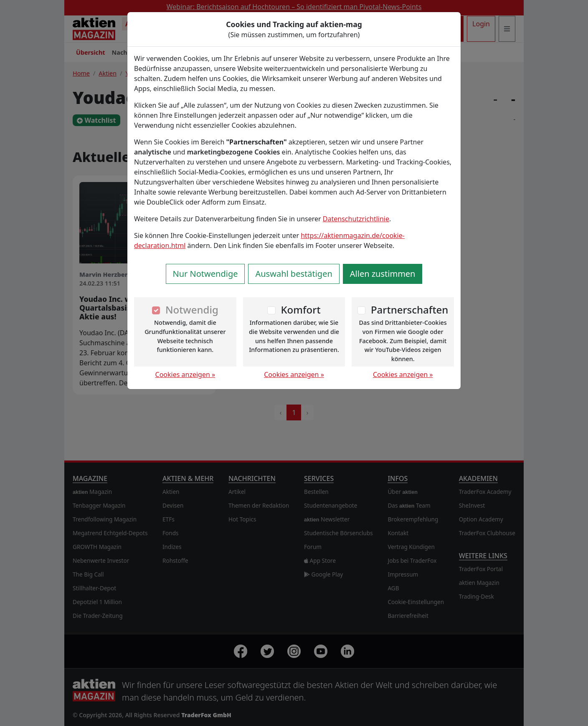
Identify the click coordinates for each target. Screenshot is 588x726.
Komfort (300, 310)
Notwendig (192, 310)
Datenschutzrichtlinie (356, 219)
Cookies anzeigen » (185, 374)
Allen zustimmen (383, 274)
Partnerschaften (410, 310)
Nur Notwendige (205, 274)
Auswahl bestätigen (294, 274)
